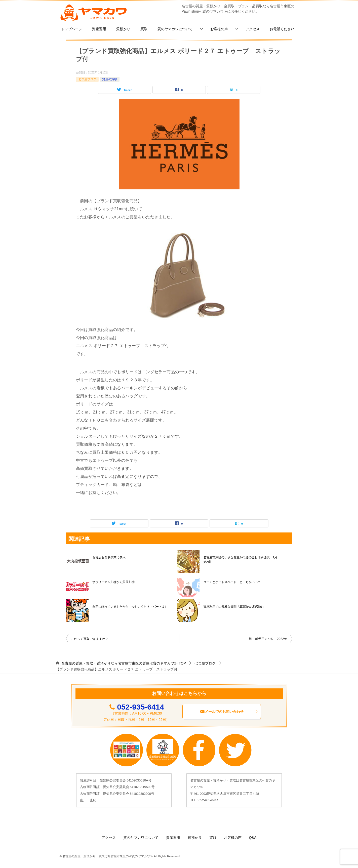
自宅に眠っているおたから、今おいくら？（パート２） (130, 607)
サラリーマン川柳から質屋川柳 (113, 582)
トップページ (71, 29)
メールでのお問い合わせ (229, 712)
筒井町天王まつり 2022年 (268, 639)
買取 (144, 29)
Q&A (253, 838)
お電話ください (282, 29)
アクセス (253, 29)
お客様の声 (219, 29)
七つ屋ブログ (87, 79)
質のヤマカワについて (175, 29)
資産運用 (99, 29)
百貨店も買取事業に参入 (109, 557)
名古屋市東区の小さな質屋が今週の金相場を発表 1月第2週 (240, 560)
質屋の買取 (110, 79)
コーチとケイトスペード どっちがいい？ (232, 582)
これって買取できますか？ (90, 639)
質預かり (123, 29)
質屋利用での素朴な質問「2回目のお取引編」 (234, 607)
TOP (124, 663)
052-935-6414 (141, 707)
